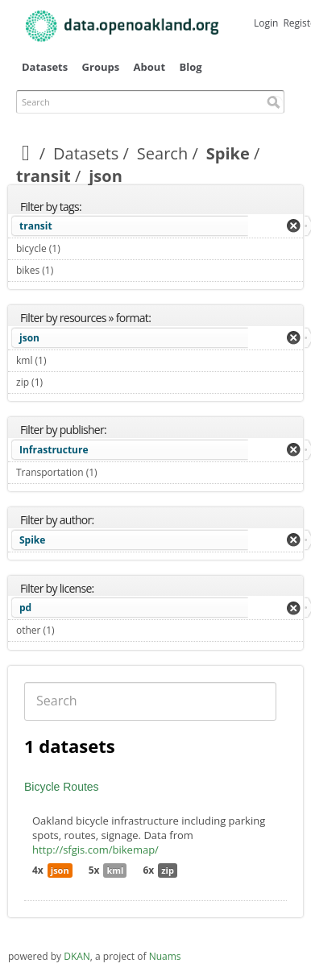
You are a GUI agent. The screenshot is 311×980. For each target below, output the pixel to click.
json (29, 338)
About (149, 67)
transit (44, 176)
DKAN (77, 956)
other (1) (73, 630)
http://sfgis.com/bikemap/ (95, 850)
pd (25, 608)
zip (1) (62, 382)
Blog (190, 67)
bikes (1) (72, 270)
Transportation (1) (116, 472)
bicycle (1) (79, 248)
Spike (228, 153)
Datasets (45, 67)
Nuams (165, 956)
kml (115, 870)
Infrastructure (54, 450)
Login (266, 23)
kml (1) (65, 360)
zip (168, 870)
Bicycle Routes (62, 787)
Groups (101, 67)
